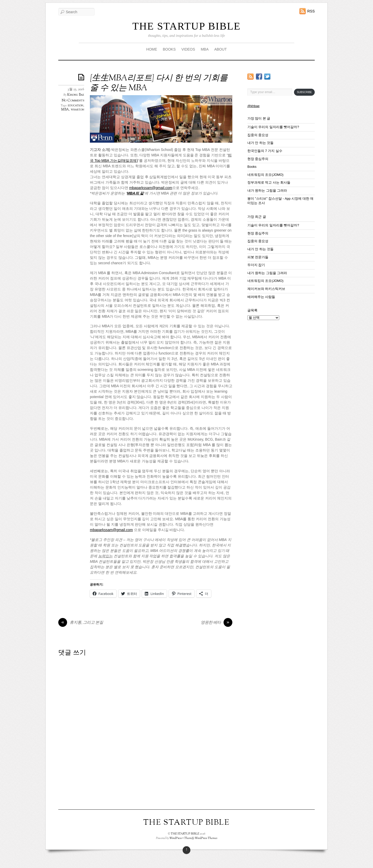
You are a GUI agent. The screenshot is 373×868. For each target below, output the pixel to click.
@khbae (253, 106)
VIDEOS (188, 49)
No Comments (73, 100)
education (76, 106)
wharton (77, 110)
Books (252, 167)
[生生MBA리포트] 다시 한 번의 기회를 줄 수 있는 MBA (159, 83)
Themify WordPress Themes (201, 838)
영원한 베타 (217, 623)
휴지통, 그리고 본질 (81, 623)
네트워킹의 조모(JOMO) (265, 175)
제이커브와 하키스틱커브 (266, 289)
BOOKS (169, 49)
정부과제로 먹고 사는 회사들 (269, 183)
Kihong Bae (76, 95)
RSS (311, 11)
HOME (152, 49)
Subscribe (304, 92)
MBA (205, 49)
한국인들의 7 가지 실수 (265, 151)
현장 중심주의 (258, 159)
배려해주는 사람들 (261, 297)
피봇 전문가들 (258, 257)
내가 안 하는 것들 (261, 143)
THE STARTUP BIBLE (187, 26)
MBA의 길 (135, 193)
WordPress (176, 838)
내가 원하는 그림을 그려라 (267, 191)
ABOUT (220, 49)
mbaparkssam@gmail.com (151, 188)
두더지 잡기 (256, 265)
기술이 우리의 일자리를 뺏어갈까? (273, 127)
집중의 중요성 (258, 135)
